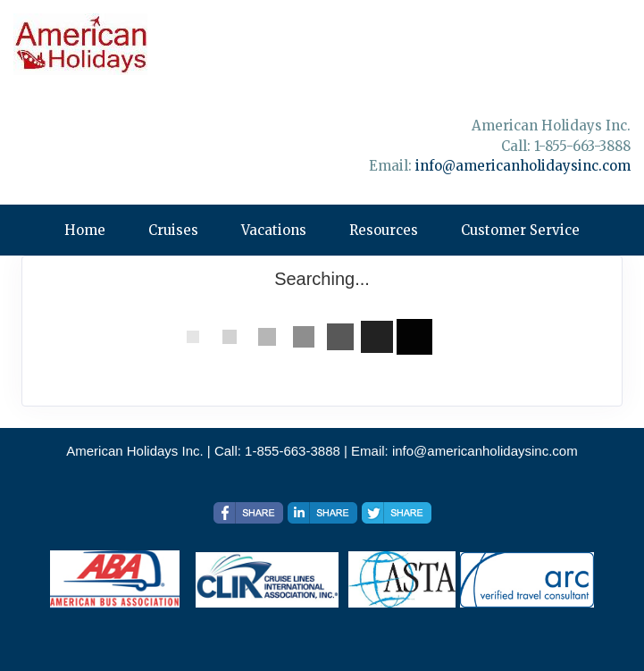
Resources (384, 230)
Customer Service (520, 230)
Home (85, 230)
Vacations (274, 230)
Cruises (173, 230)
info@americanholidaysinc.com (523, 166)
